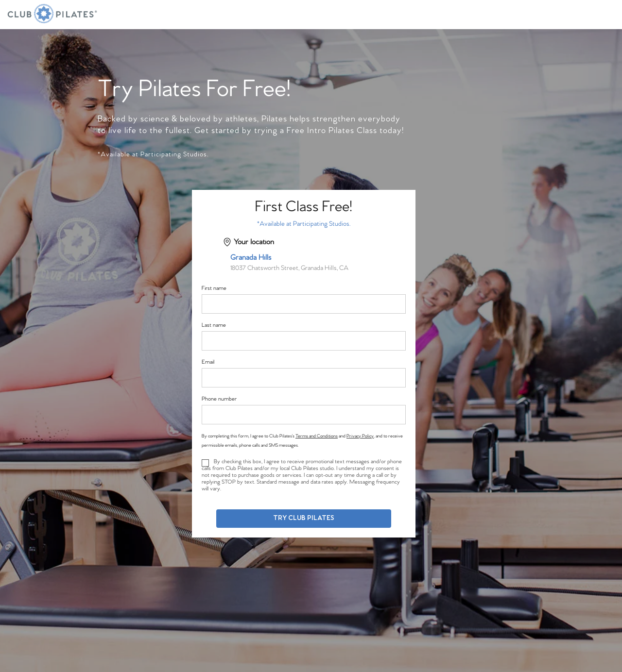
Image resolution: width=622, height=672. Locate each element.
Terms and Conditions (317, 436)
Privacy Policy (360, 436)
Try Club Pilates (304, 518)
